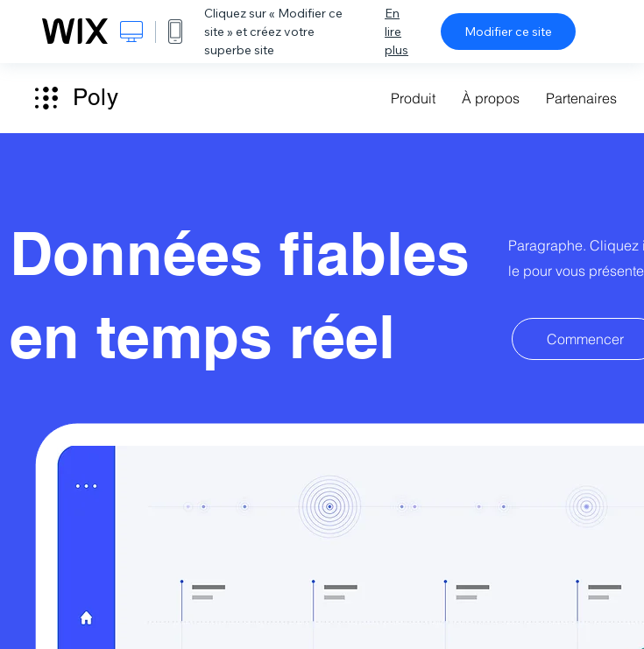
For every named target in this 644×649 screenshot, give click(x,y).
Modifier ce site (508, 32)
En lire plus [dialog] (396, 32)
